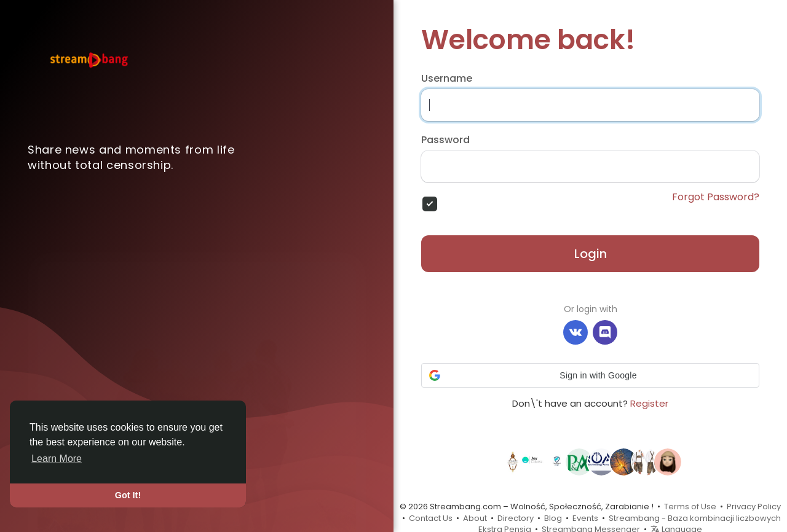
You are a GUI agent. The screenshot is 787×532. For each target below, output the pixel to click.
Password (445, 140)
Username (447, 79)
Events (585, 518)
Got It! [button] (128, 495)
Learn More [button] (57, 459)
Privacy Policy (754, 507)
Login (591, 254)
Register (649, 403)
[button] (590, 375)
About (475, 518)
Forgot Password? (716, 197)
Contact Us (431, 518)
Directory (516, 518)
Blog (553, 518)
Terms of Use (690, 507)
